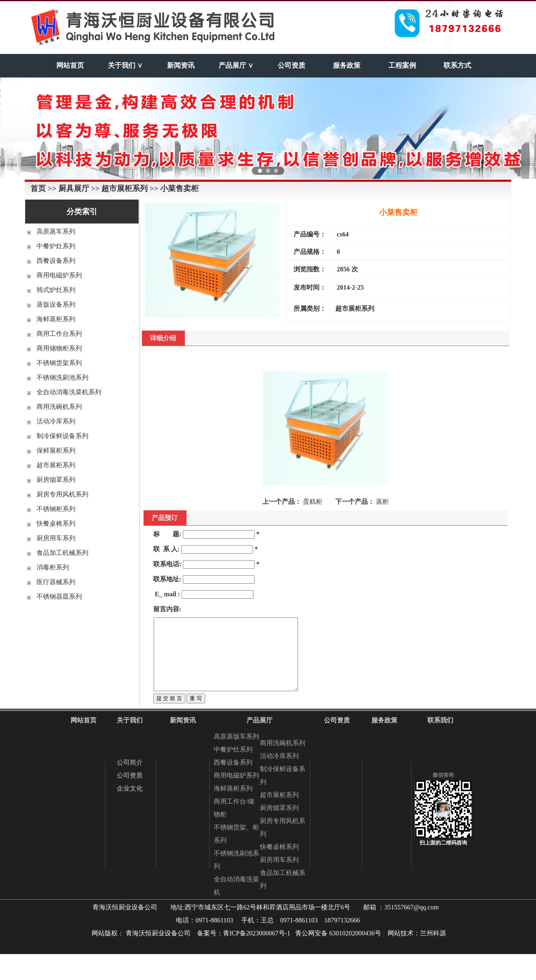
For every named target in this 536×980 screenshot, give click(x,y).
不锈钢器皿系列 (59, 596)
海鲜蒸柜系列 (56, 319)
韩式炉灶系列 (56, 290)
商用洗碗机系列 (59, 407)
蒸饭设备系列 (56, 304)
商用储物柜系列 (59, 348)
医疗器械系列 (56, 582)
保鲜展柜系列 (56, 450)
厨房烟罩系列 (56, 480)
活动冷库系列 (56, 421)
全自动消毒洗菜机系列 (69, 392)
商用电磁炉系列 (59, 275)
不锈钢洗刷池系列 (62, 377)
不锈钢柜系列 (56, 509)
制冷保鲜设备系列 (62, 436)
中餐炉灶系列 (56, 246)
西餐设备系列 (56, 261)
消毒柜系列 (53, 567)
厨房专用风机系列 (62, 494)
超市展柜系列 (56, 465)
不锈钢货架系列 (59, 363)
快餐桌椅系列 (56, 523)
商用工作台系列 (59, 334)
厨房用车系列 (56, 538)
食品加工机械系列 (62, 553)
